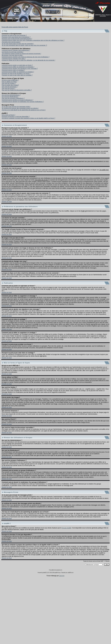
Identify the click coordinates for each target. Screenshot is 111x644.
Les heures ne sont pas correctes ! (13, 52)
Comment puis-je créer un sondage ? (13, 70)
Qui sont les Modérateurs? (10, 97)
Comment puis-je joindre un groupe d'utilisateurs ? (17, 100)
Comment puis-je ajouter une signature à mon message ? (20, 69)
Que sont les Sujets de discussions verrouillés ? (17, 90)
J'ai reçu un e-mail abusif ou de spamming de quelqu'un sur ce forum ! (24, 110)
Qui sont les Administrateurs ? (11, 95)
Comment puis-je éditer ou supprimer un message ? (18, 67)
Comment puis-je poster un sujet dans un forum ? (17, 65)
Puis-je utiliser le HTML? (9, 82)
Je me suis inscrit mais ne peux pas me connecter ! (18, 44)
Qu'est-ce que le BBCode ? (10, 80)
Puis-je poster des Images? (10, 85)
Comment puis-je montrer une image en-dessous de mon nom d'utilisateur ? (26, 57)
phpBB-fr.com (71, 573)
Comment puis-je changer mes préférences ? (16, 50)
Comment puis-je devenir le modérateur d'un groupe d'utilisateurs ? (23, 102)
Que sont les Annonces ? (10, 87)
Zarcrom (62, 576)
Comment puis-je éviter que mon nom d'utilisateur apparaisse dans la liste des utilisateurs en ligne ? (33, 40)
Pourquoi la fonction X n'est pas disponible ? (16, 117)
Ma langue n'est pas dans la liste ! (12, 55)
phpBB (44, 573)
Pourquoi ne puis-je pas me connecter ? (14, 35)
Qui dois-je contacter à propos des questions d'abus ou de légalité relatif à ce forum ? (28, 118)
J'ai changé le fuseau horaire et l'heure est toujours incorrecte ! (21, 54)
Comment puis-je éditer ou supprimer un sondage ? (18, 72)
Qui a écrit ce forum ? (8, 115)
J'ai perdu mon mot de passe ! (11, 42)
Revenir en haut (7, 136)
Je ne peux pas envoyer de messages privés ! (16, 107)
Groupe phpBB (66, 528)
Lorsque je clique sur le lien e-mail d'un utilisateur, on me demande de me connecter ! (28, 60)
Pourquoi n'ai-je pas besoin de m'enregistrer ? (16, 37)
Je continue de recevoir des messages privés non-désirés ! (20, 108)
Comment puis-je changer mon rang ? (14, 59)
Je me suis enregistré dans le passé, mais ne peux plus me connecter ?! (24, 45)
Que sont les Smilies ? (9, 83)
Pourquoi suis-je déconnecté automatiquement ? (17, 39)
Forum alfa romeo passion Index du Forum (15, 27)
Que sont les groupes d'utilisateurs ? (13, 98)
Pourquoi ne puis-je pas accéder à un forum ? (16, 73)
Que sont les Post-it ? (8, 88)
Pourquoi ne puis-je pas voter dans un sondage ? (17, 75)
